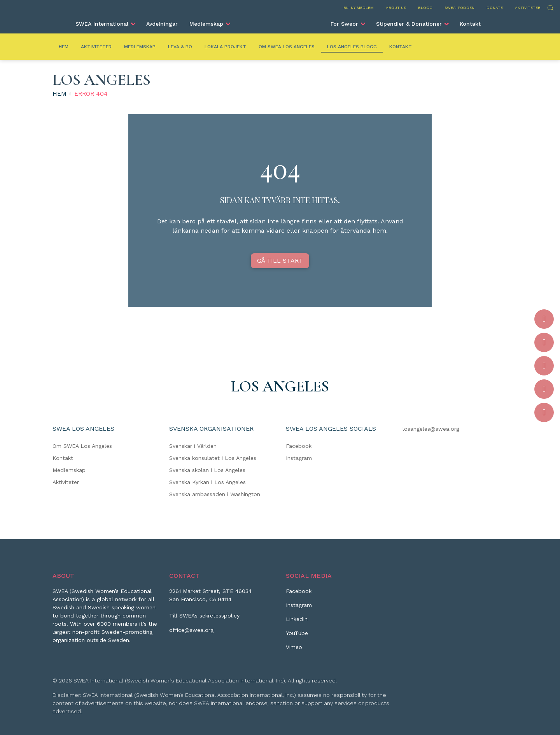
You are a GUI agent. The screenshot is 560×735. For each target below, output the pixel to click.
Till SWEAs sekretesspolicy (204, 616)
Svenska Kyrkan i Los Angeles (207, 482)
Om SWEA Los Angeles (287, 47)
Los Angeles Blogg (352, 47)
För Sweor (344, 24)
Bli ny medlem (359, 8)
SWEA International (102, 24)
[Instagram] (299, 608)
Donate (495, 8)
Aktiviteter (528, 8)
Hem (64, 47)
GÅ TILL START (280, 260)
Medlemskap (206, 24)
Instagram (299, 458)
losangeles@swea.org (431, 429)
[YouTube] (297, 636)
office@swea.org (191, 630)
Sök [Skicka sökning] (550, 7)
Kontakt (470, 24)
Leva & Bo (180, 47)
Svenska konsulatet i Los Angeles (213, 458)
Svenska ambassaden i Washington (215, 494)
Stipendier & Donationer (409, 24)
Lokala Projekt (225, 47)
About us (396, 8)
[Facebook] (299, 594)
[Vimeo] (294, 650)
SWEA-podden (459, 8)
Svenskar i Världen (193, 446)
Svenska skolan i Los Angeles (207, 470)
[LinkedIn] (297, 622)
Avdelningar (162, 24)
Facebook (299, 446)
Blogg (425, 8)
